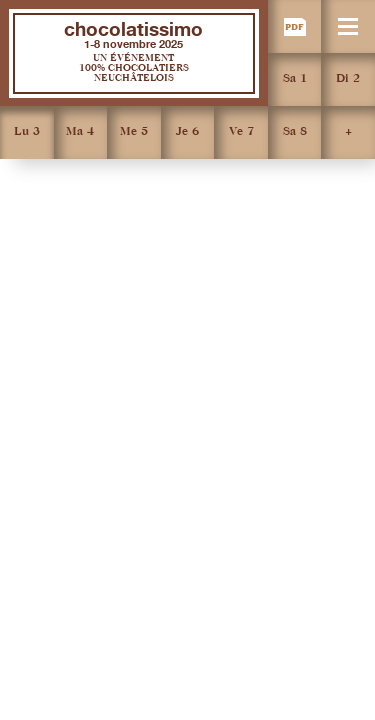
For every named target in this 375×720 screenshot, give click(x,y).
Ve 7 (241, 132)
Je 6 (187, 132)
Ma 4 (80, 132)
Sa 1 (295, 79)
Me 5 (134, 132)
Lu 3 (27, 132)
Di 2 (348, 79)
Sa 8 (295, 132)
